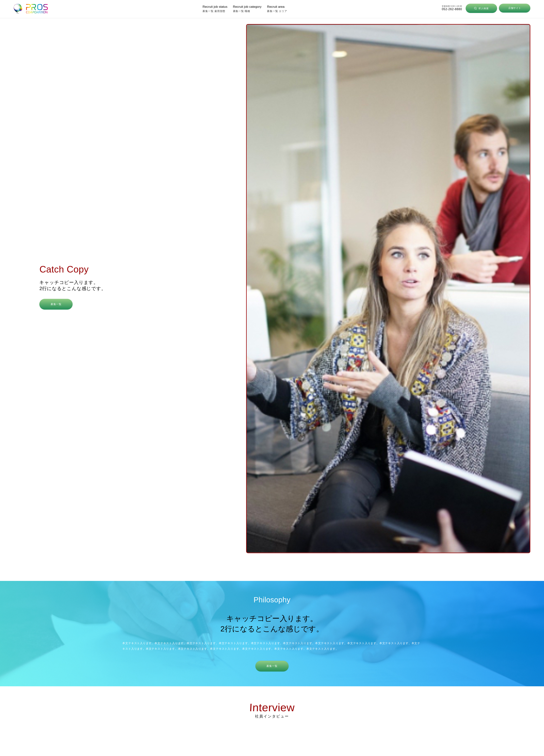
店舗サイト (515, 8)
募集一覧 (56, 304)
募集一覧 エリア (277, 9)
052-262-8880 (452, 9)
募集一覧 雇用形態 (215, 9)
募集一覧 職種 (247, 9)
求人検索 (481, 8)
